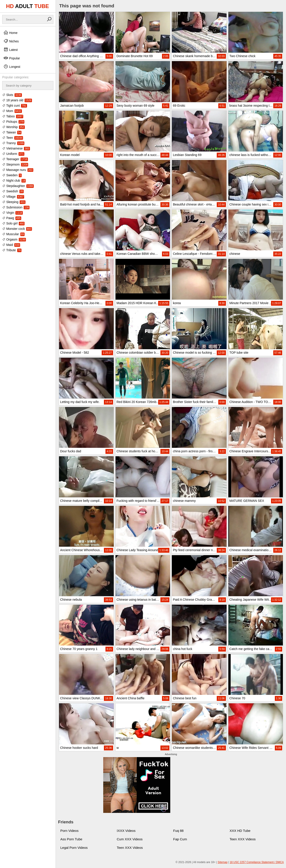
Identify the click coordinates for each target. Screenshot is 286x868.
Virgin (13, 213)
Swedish (13, 191)
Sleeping (14, 202)
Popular (12, 58)
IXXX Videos (126, 831)
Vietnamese (16, 148)
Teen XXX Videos (243, 839)
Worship (14, 127)
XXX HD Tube (240, 831)
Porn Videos (69, 831)
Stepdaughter (18, 186)
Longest (12, 66)
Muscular (13, 234)
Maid (11, 245)
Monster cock (17, 229)
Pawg (12, 218)
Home (10, 33)
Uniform (13, 154)
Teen (13, 138)
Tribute (12, 250)
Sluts (12, 95)
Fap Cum (180, 839)
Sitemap (223, 862)
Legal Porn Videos (74, 848)
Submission (16, 207)
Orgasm (14, 239)
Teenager (15, 159)
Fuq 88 (178, 831)
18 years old (17, 100)
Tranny (13, 143)
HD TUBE (27, 6)
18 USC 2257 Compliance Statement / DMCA (257, 862)
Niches (11, 41)
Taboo (13, 116)
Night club (14, 181)
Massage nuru (18, 170)
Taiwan (12, 132)
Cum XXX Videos (130, 839)
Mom (12, 111)
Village (13, 197)
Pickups (13, 122)
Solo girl (13, 223)
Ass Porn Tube (71, 839)
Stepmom (15, 164)
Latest (11, 50)
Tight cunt (15, 106)
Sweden (12, 175)
